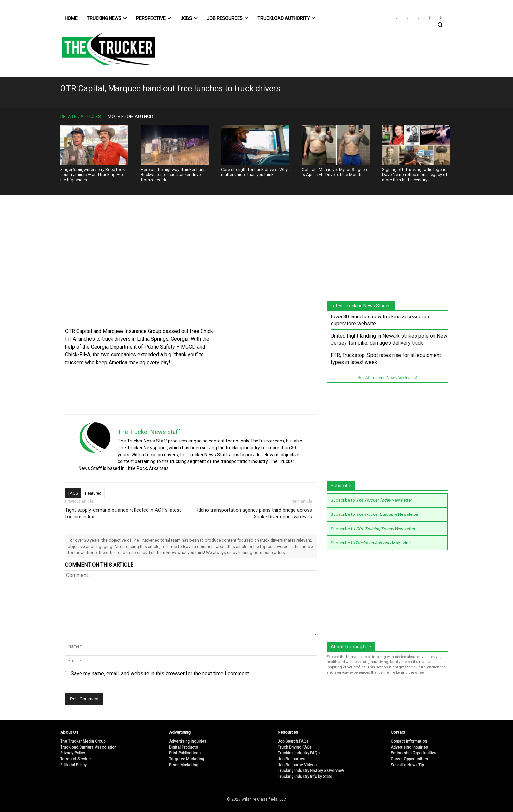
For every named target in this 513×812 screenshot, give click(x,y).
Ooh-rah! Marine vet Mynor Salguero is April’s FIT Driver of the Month (335, 172)
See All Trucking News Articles (388, 378)
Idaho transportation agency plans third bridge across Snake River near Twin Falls (255, 513)
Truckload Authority (286, 18)
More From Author (130, 117)
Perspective (154, 18)
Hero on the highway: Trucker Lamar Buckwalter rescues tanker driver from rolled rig (174, 175)
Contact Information (409, 741)
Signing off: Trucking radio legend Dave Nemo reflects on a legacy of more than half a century (415, 175)
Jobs (189, 18)
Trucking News (107, 18)
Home (71, 18)
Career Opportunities (409, 759)
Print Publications (185, 753)
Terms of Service (75, 759)
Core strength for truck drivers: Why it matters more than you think (256, 172)
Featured (93, 493)
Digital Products (184, 747)
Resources (288, 732)
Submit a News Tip (407, 765)
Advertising (180, 732)
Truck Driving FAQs (295, 747)
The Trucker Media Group (83, 741)
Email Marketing (184, 765)
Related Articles (81, 117)
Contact (398, 732)
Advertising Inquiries (188, 741)
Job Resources (228, 18)
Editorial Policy (73, 765)
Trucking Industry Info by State (305, 777)
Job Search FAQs (293, 741)
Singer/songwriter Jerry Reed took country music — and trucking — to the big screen (93, 175)
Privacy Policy (73, 753)
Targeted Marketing (187, 759)
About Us (69, 732)
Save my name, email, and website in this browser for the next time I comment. (160, 673)
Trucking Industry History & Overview (311, 771)
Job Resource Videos (297, 765)
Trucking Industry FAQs (299, 753)
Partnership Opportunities (414, 753)
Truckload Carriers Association (88, 747)
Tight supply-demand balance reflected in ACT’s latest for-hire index (123, 513)
